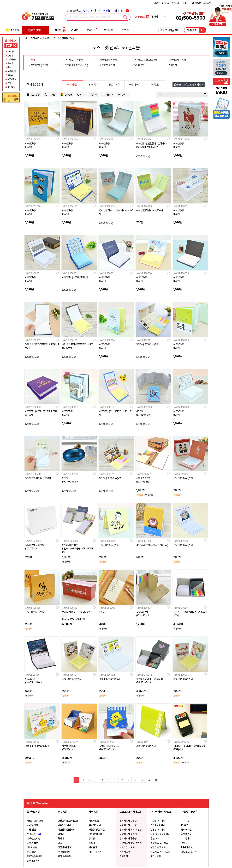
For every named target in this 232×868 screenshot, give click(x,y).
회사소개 (207, 3)
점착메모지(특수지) (128, 834)
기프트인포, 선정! (98, 11)
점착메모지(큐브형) (128, 825)
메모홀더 (93, 847)
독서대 (61, 838)
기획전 (75, 30)
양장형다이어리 (158, 830)
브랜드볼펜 (34, 834)
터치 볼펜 (32, 852)
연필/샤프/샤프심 (35, 821)
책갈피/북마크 (64, 847)
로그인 (156, 3)
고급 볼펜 (32, 830)
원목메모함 (125, 852)
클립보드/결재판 (189, 852)
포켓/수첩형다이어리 (160, 834)
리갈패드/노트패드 (159, 843)
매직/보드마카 (64, 825)
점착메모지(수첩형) (128, 821)
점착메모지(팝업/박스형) (131, 843)
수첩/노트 (155, 838)
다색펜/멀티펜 (34, 838)
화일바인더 (186, 834)
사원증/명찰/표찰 (97, 830)
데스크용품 (94, 821)
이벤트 (125, 30)
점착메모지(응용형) (128, 838)
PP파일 (185, 825)
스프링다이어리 (158, 825)
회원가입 (165, 3)
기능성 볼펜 (33, 843)
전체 (33, 60)
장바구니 (186, 3)
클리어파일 (186, 830)
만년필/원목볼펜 (35, 856)
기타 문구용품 (64, 856)
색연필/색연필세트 (66, 830)
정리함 (92, 838)
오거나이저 (156, 856)
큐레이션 (91, 30)
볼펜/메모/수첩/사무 (41, 38)
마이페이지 (176, 3)
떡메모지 (124, 856)
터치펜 (61, 834)
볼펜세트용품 (33, 861)
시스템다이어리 (158, 821)
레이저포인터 (95, 825)
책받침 (184, 843)
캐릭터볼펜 (32, 847)
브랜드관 (109, 30)
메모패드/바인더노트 (160, 852)
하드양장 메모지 (127, 847)
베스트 (60, 30)
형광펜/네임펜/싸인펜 (68, 821)
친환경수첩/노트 (158, 847)
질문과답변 (196, 3)
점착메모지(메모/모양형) (131, 830)
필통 (60, 843)
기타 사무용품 (95, 852)
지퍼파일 (185, 821)
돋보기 (92, 843)
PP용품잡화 (187, 847)
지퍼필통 (185, 838)
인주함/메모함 (95, 834)
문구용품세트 (64, 852)
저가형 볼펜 (33, 825)
